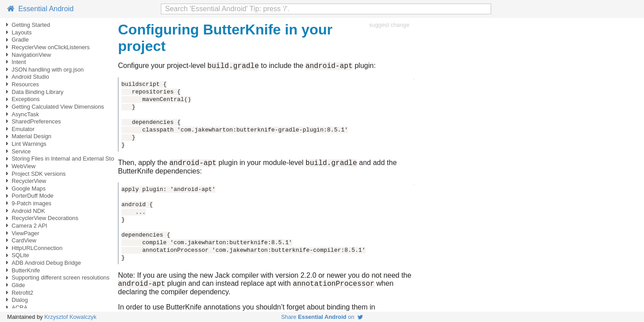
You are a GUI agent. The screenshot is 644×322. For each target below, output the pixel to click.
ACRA (20, 307)
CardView (24, 240)
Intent (19, 62)
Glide (18, 285)
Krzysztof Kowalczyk (70, 317)
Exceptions (26, 99)
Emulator (23, 129)
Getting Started (31, 25)
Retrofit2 (22, 293)
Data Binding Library (38, 92)
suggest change (389, 25)
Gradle (20, 40)
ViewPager (25, 233)
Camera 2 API (29, 226)
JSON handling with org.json (48, 70)
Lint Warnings (29, 144)
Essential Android (40, 9)
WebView (24, 166)
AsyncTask (25, 114)
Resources (25, 84)
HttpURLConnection (37, 248)
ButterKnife (26, 270)
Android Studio (30, 77)
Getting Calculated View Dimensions (58, 107)
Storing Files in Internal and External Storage (69, 159)
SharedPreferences (36, 121)
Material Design (32, 136)
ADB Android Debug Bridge (46, 263)
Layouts (22, 32)
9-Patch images (32, 203)
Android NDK (28, 211)
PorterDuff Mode (33, 196)
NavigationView (31, 55)
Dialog (20, 300)
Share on (322, 317)
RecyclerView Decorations (45, 218)
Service (21, 151)
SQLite (20, 255)
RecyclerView (29, 181)
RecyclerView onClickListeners (51, 47)
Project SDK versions (39, 174)
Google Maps (29, 189)
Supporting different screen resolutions (61, 278)
